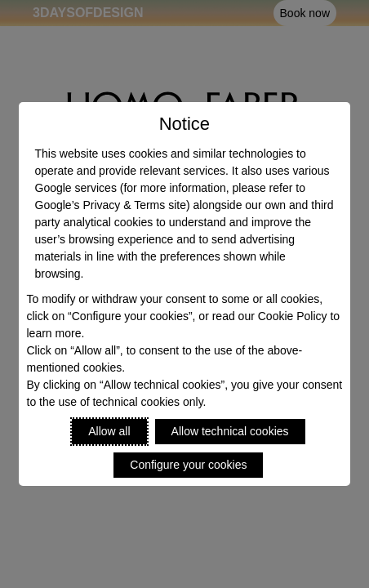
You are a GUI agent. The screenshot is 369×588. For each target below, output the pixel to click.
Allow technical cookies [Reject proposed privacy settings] (230, 431)
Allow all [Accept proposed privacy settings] (109, 431)
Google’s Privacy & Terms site (111, 205)
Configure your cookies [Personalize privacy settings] (188, 465)
